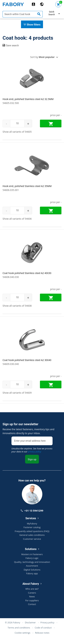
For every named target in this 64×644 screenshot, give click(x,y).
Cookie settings (23, 633)
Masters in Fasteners (32, 554)
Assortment (32, 566)
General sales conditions (32, 535)
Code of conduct (43, 628)
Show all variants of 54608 (17, 306)
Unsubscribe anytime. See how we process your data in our (32, 450)
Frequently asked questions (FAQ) (32, 531)
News (32, 596)
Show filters (32, 25)
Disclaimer (30, 622)
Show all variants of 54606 (17, 219)
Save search (11, 45)
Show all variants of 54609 (17, 393)
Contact (32, 604)
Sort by (42, 57)
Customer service (32, 539)
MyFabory (32, 524)
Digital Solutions (32, 570)
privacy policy (34, 452)
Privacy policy (47, 622)
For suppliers (32, 600)
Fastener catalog (32, 527)
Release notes (42, 633)
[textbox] (23, 14)
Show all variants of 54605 (17, 132)
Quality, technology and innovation (32, 562)
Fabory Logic (32, 558)
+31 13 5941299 (32, 511)
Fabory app (32, 573)
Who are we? (32, 589)
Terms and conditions (19, 628)
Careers (32, 593)
